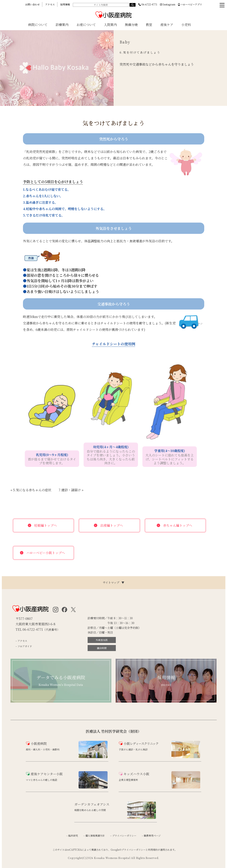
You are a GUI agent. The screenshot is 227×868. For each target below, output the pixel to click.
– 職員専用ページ (151, 835)
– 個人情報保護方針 (94, 835)
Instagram (168, 4)
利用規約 (153, 850)
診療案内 (62, 25)
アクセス (50, 4)
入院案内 (110, 25)
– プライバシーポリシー (123, 835)
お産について (86, 25)
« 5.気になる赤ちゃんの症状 (31, 490)
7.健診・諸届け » (71, 490)
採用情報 (65, 4)
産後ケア (167, 25)
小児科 (186, 25)
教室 (149, 25)
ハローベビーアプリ (190, 4)
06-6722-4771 (148, 4)
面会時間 (102, 648)
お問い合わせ (32, 4)
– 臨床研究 (72, 835)
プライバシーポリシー (134, 850)
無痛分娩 (131, 25)
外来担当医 (102, 640)
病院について (38, 25)
